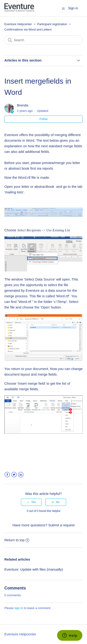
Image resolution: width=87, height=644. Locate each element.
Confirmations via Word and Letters (28, 29)
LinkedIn (21, 475)
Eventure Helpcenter (18, 24)
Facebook (7, 475)
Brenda (23, 105)
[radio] (31, 502)
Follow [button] (43, 119)
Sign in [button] (73, 8)
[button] (63, 8)
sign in (19, 608)
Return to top (17, 540)
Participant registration (53, 24)
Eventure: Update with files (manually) (34, 569)
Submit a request (61, 525)
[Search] (44, 40)
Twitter (14, 475)
